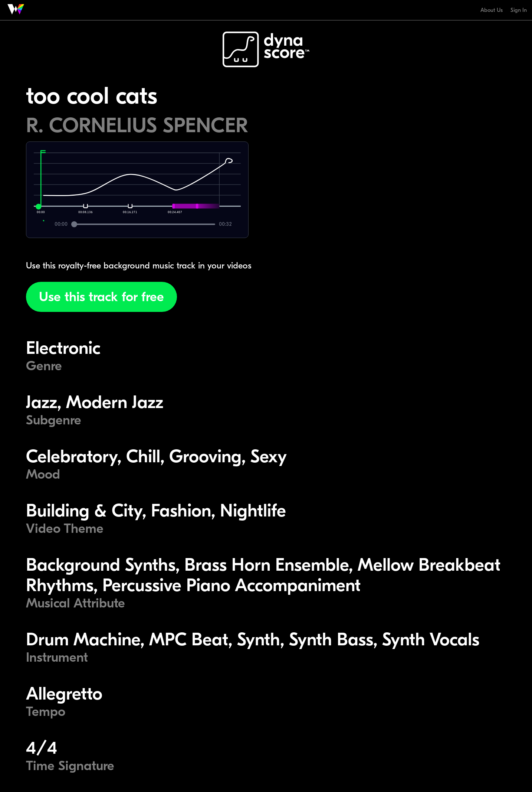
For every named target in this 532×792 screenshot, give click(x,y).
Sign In (519, 10)
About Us (492, 10)
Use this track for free (101, 297)
